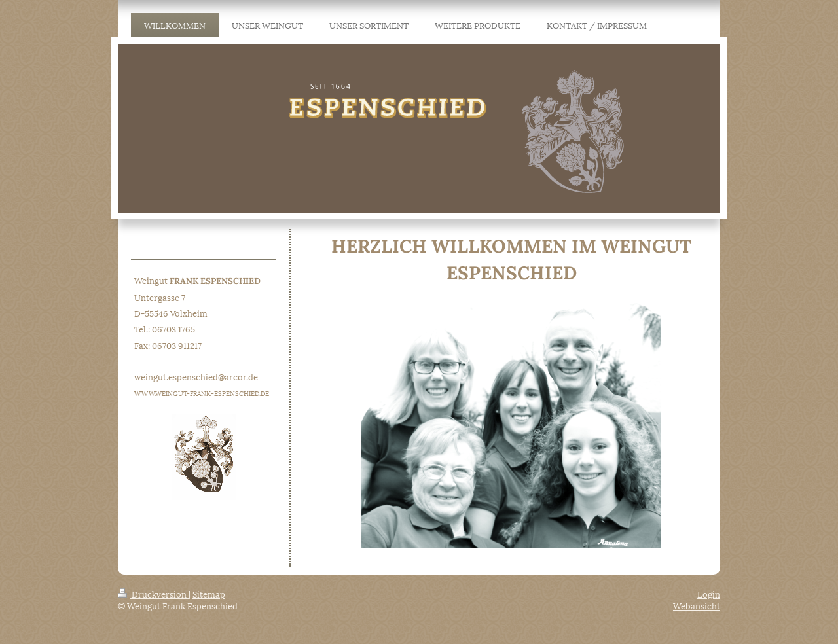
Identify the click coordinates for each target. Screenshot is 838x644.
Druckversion (153, 594)
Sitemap (209, 594)
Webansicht (697, 605)
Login (709, 594)
